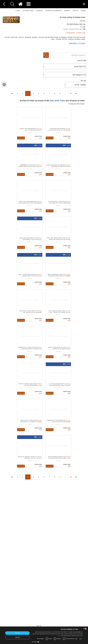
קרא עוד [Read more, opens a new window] (59, 636)
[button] (57, 642)
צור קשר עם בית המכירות (76, 24)
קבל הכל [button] (17, 633)
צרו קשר (39, 626)
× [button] (84, 629)
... (65, 93)
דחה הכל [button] (17, 637)
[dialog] (44, 635)
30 (71, 93)
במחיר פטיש (60, 101)
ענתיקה (83, 21)
